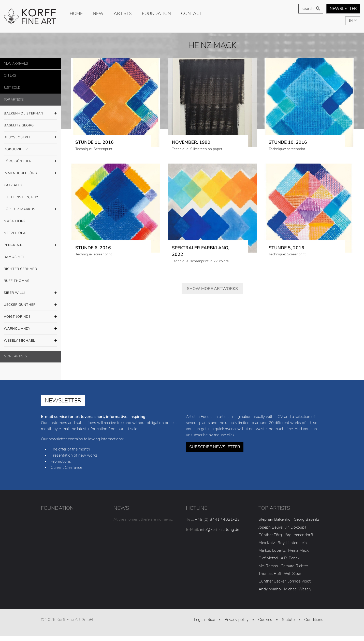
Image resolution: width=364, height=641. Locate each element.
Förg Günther (30, 162)
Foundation (156, 13)
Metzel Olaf (16, 233)
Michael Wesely (298, 589)
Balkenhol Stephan (30, 114)
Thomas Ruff (270, 574)
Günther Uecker (272, 581)
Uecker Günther (30, 305)
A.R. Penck (290, 558)
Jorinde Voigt (299, 581)
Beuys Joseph (30, 138)
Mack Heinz (15, 221)
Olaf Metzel (268, 558)
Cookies (265, 620)
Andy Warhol (270, 589)
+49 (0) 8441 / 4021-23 (217, 519)
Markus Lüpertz (272, 550)
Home (76, 13)
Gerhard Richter (294, 566)
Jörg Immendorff (299, 535)
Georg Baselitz (307, 519)
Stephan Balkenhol (275, 519)
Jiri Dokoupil (296, 527)
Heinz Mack (298, 550)
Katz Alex (13, 185)
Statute (288, 620)
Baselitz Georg (19, 125)
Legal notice (205, 620)
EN (351, 21)
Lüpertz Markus (30, 209)
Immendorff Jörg (30, 173)
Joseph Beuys (271, 527)
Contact (192, 13)
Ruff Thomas (17, 281)
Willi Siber (293, 574)
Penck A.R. (30, 245)
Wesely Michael (30, 341)
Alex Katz (267, 543)
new (98, 13)
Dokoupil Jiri (16, 149)
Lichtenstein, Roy (21, 197)
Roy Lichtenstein (292, 543)
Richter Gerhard (20, 269)
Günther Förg (270, 535)
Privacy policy (237, 620)
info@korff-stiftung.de (220, 530)
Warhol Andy (30, 329)
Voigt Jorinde (30, 317)
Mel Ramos (268, 566)
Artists (123, 13)
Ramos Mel (14, 257)
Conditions (314, 620)
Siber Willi (30, 293)
